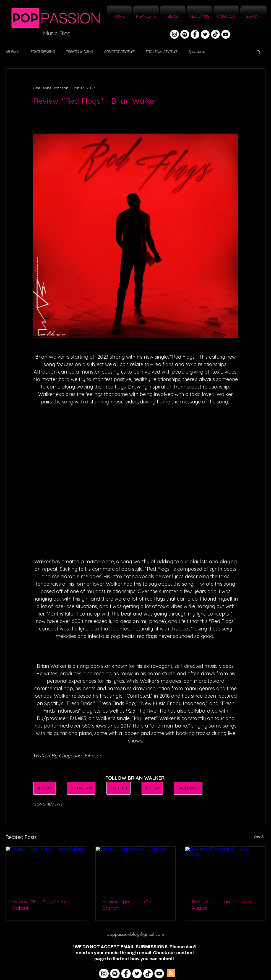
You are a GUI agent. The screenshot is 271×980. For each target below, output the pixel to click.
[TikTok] (215, 34)
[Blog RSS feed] (171, 973)
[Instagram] (174, 34)
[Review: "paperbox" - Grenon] (136, 869)
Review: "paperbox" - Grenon (127, 905)
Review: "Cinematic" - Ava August (221, 905)
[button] (258, 52)
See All (260, 836)
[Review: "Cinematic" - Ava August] (225, 869)
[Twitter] (205, 34)
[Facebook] (195, 34)
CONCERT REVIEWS (119, 52)
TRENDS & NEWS (79, 52)
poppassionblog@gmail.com (135, 934)
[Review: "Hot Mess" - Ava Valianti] (46, 869)
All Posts (12, 52)
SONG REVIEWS (43, 52)
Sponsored (197, 52)
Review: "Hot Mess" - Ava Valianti (41, 905)
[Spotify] (185, 34)
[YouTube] (226, 34)
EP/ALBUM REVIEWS (161, 52)
